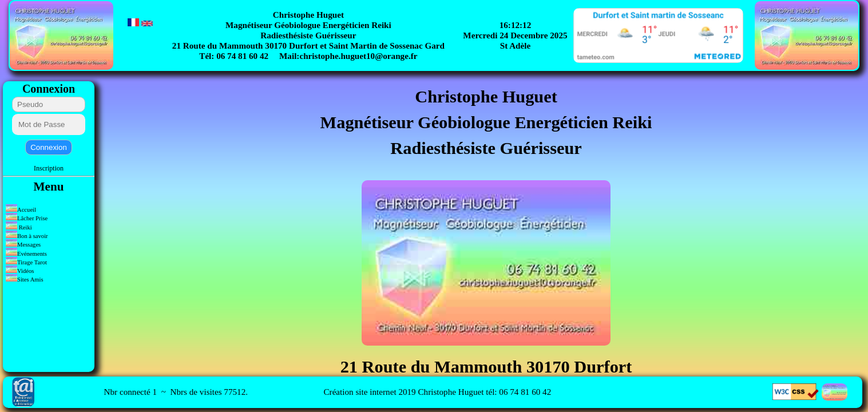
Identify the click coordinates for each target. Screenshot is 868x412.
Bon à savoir (27, 236)
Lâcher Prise (27, 218)
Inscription (49, 168)
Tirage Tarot (26, 262)
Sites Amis (25, 280)
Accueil (21, 210)
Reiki (19, 227)
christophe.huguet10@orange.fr (358, 56)
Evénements (27, 254)
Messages (24, 245)
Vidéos (20, 271)
